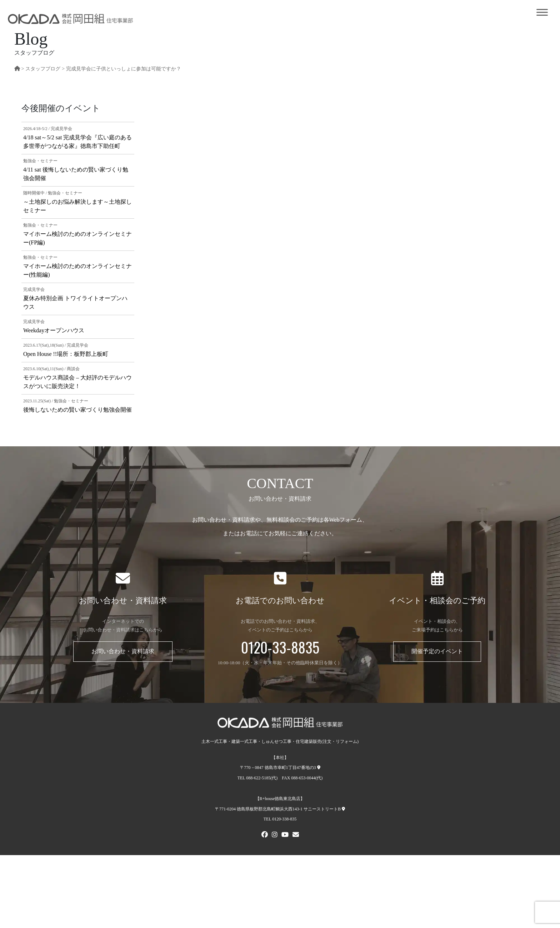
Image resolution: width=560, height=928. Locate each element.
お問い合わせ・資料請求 (123, 651)
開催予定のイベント (437, 651)
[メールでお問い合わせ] (296, 835)
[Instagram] (275, 835)
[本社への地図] (319, 768)
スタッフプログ (43, 69)
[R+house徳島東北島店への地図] (343, 809)
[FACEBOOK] (265, 835)
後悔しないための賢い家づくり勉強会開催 (77, 410)
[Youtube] (285, 835)
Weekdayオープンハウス (54, 330)
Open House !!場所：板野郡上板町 (66, 354)
